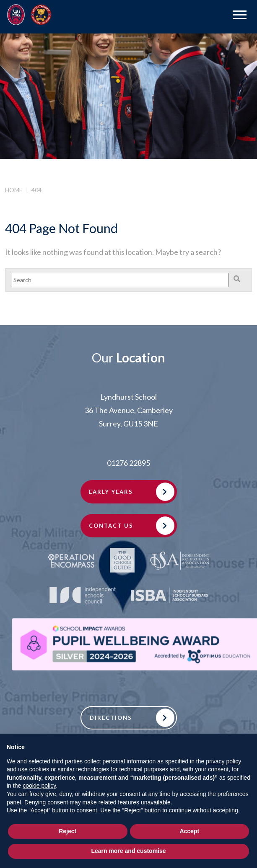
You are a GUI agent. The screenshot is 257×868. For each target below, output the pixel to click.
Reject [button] (67, 831)
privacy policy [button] (223, 761)
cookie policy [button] (39, 786)
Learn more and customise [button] (128, 851)
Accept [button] (189, 831)
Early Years (111, 492)
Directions (111, 718)
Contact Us (111, 526)
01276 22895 (128, 463)
